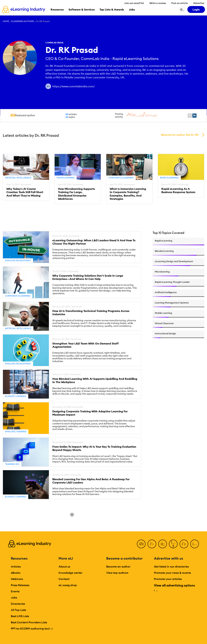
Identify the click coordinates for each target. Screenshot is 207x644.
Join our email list (134, 3)
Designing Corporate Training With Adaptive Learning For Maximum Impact (90, 413)
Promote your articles (168, 579)
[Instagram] (195, 544)
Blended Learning (16, 396)
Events (15, 591)
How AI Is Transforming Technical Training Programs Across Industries (91, 313)
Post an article (180, 3)
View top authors (117, 573)
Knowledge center (70, 573)
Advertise (199, 3)
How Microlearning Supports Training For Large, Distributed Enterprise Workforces (76, 194)
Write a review (158, 3)
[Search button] (182, 9)
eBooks (16, 573)
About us (64, 566)
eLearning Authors (23, 21)
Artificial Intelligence (18, 178)
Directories (18, 604)
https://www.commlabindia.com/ (74, 86)
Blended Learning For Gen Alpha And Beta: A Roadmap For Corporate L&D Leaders (91, 481)
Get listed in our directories (171, 566)
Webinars (17, 579)
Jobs (14, 597)
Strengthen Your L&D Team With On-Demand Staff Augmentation (86, 345)
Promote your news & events (172, 573)
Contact (64, 579)
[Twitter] (152, 544)
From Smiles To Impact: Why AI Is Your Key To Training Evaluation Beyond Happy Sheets (94, 448)
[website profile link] (190, 116)
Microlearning (66, 178)
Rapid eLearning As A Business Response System (178, 190)
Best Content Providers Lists (29, 622)
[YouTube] (173, 544)
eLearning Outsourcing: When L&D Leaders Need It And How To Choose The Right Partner (94, 242)
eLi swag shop (68, 585)
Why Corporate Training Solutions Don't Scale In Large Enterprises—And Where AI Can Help (88, 277)
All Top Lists (18, 610)
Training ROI (12, 464)
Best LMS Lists (20, 616)
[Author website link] (48, 86)
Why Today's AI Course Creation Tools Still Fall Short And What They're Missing (25, 192)
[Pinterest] (184, 544)
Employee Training (16, 432)
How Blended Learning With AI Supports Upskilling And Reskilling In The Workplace (95, 380)
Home (6, 21)
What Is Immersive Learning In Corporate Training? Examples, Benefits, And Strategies (128, 194)
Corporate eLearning (121, 178)
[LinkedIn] (163, 544)
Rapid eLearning (169, 178)
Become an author (118, 566)
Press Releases (20, 585)
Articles (16, 566)
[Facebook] (141, 544)
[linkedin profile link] (194, 116)
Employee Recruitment (18, 261)
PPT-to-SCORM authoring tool (32, 628)
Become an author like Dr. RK (180, 135)
